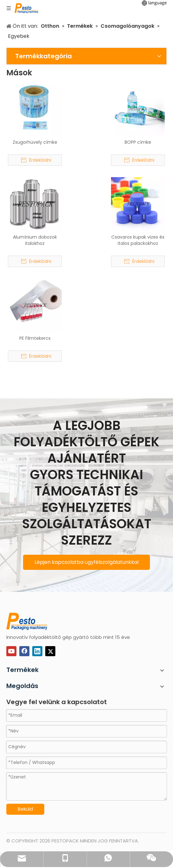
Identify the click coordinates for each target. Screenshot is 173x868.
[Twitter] (50, 651)
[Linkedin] (37, 651)
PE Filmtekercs (35, 338)
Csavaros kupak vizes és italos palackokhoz (138, 240)
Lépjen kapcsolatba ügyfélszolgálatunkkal (86, 562)
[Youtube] (11, 651)
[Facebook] (24, 651)
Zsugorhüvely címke (35, 142)
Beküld (25, 809)
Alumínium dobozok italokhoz (35, 240)
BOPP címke (138, 142)
